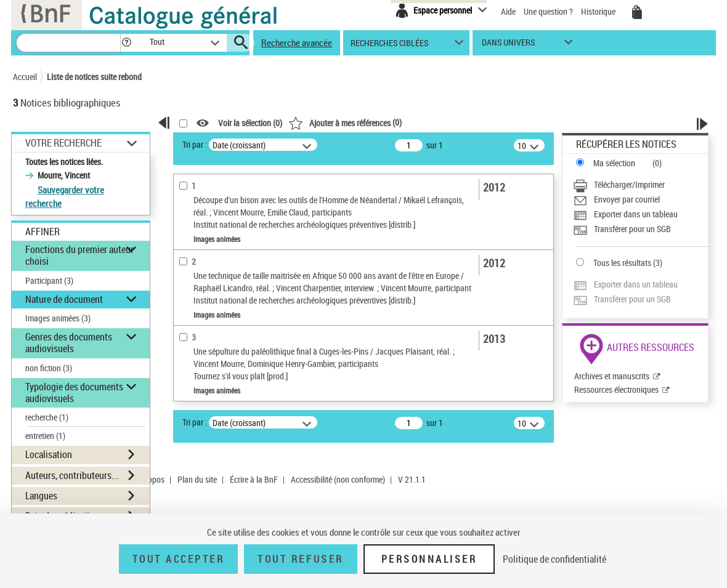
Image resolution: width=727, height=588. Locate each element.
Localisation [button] (49, 454)
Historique (599, 11)
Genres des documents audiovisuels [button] (69, 343)
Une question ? (548, 11)
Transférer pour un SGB (632, 229)
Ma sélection (614, 163)
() (345, 122)
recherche (47, 417)
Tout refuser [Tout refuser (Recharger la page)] (300, 559)
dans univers (508, 45)
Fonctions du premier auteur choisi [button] (79, 255)
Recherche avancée (297, 42)
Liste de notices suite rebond (94, 77)
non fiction (49, 368)
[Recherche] (68, 43)
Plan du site (197, 479)
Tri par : (195, 144)
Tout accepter (179, 559)
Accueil (25, 77)
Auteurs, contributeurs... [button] (72, 475)
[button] (126, 43)
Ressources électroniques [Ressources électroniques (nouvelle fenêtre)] (616, 389)
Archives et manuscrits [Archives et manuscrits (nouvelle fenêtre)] (612, 376)
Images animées (58, 318)
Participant (49, 280)
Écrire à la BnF (254, 479)
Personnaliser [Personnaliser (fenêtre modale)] (429, 559)
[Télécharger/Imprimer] (640, 185)
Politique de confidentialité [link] (554, 559)
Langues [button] (41, 496)
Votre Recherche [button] (63, 143)
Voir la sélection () (250, 123)
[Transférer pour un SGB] (640, 229)
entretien (45, 436)
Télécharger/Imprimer (629, 184)
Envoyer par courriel (627, 199)
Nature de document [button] (64, 299)
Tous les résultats (622, 263)
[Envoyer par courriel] (640, 199)
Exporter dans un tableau (636, 214)
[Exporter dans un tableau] (640, 214)
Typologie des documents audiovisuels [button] (74, 393)
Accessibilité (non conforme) (338, 479)
